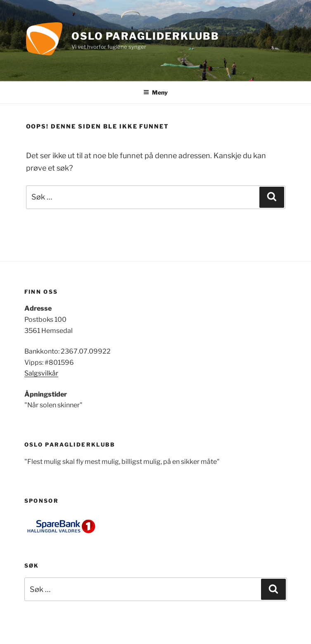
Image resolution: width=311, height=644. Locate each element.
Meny (155, 92)
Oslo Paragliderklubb (145, 36)
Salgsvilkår (41, 373)
